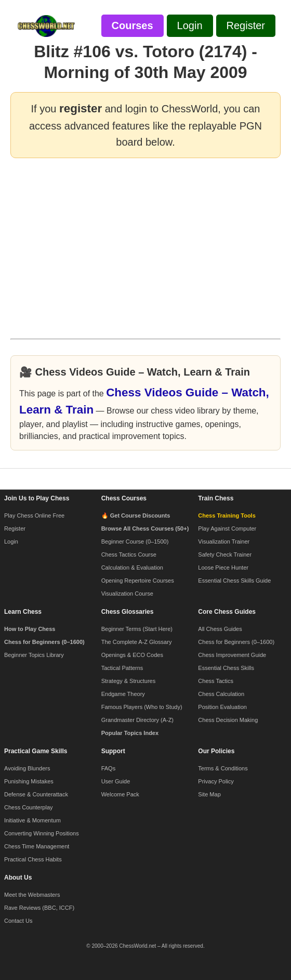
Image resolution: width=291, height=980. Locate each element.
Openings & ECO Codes (132, 655)
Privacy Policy (216, 781)
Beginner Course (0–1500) (135, 541)
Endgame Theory (123, 694)
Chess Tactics (216, 681)
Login (11, 541)
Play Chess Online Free (34, 515)
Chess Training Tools (227, 515)
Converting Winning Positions (42, 833)
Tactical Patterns (122, 668)
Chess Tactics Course (129, 555)
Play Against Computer (227, 528)
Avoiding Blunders (27, 768)
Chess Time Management (37, 846)
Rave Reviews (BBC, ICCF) (39, 908)
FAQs (109, 768)
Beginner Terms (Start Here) (137, 629)
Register (15, 528)
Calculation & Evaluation (132, 568)
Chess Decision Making (228, 720)
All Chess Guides (220, 629)
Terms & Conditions (223, 768)
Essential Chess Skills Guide (234, 581)
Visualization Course (127, 594)
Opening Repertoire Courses (138, 581)
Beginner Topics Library (34, 655)
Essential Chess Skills (226, 668)
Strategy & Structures (129, 681)
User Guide (116, 781)
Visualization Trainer (224, 541)
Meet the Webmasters (32, 895)
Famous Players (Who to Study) (142, 707)
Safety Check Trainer (225, 555)
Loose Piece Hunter (223, 568)
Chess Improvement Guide (232, 655)
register (81, 108)
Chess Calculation (221, 694)
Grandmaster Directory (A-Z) (137, 720)
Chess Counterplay (29, 807)
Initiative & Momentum (32, 820)
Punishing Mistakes (29, 781)
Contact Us (18, 921)
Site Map (209, 794)
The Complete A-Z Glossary (137, 642)
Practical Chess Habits (33, 859)
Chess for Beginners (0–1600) (236, 642)
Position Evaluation (222, 707)
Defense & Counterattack (36, 794)
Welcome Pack (120, 794)
